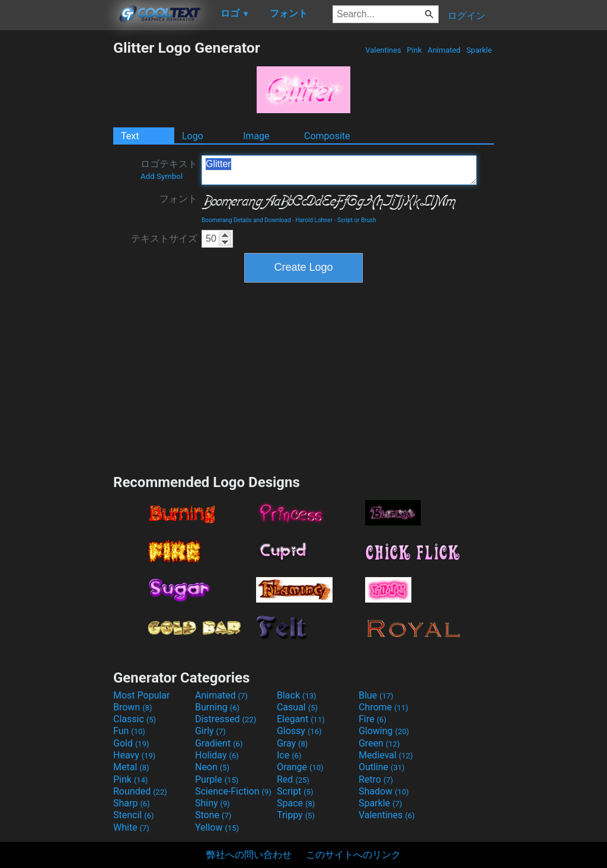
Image (256, 136)
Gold (131, 743)
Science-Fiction (233, 791)
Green (379, 743)
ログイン (467, 16)
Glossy (299, 731)
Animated (444, 50)
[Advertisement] (56, 217)
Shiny (213, 803)
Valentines (383, 50)
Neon (212, 767)
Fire (373, 719)
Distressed (226, 719)
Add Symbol (162, 176)
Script (295, 791)
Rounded (140, 791)
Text (130, 136)
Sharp (132, 803)
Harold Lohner (314, 220)
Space (296, 803)
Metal (131, 767)
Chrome (384, 707)
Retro (376, 779)
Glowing (384, 731)
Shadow (384, 791)
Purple (217, 779)
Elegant (301, 719)
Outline (382, 767)
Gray (292, 743)
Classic (135, 719)
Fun (129, 731)
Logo (193, 136)
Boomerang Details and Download (246, 220)
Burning (217, 707)
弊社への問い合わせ (249, 855)
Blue (376, 695)
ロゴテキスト (169, 169)
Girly (210, 731)
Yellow (217, 827)
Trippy (296, 815)
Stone (213, 815)
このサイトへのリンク (353, 855)
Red (293, 779)
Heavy (134, 755)
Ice (289, 755)
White (131, 827)
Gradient (219, 743)
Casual (297, 707)
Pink (414, 50)
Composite (327, 136)
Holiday (217, 755)
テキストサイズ (164, 238)
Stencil (133, 815)
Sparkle (479, 50)
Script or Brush (357, 220)
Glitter (339, 170)
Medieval (386, 755)
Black (297, 695)
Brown (132, 707)
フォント (178, 199)
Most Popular (142, 695)
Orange (300, 767)
